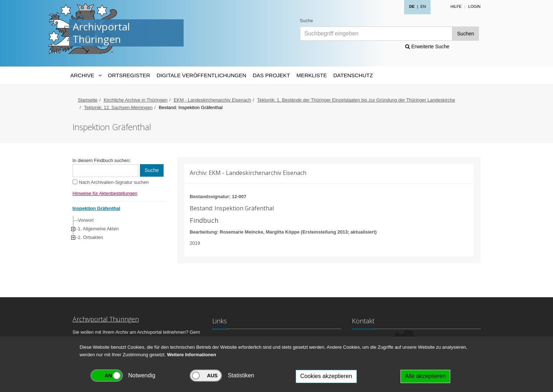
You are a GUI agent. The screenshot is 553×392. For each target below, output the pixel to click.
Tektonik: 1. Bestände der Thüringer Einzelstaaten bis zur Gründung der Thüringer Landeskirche (356, 100)
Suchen (465, 34)
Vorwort (86, 220)
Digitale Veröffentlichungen (201, 75)
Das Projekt (271, 75)
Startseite (88, 100)
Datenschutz (353, 75)
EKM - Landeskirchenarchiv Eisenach (212, 100)
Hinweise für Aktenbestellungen (105, 193)
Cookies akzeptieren (326, 376)
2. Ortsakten (91, 237)
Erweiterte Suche (427, 46)
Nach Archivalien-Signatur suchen (114, 182)
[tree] (118, 229)
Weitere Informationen (192, 355)
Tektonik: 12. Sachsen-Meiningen (118, 107)
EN (423, 6)
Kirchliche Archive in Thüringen (136, 100)
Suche (307, 21)
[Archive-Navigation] (86, 75)
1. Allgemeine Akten (98, 229)
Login (474, 6)
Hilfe (456, 6)
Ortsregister (129, 75)
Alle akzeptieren (426, 376)
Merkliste (312, 75)
